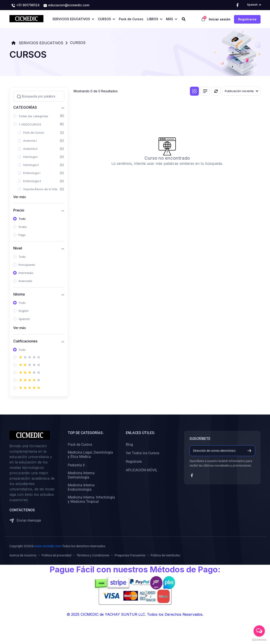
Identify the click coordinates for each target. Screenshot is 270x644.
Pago (22, 235)
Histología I (31, 157)
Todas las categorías (33, 116)
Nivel (18, 248)
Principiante (27, 265)
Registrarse (247, 19)
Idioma (19, 294)
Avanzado (25, 281)
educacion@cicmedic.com (66, 5)
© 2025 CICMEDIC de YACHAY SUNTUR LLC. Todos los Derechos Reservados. (135, 614)
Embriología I (32, 173)
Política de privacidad (56, 555)
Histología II (31, 165)
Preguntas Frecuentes (130, 555)
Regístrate (134, 462)
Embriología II (32, 181)
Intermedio (26, 273)
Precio (19, 210)
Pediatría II (76, 465)
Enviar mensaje (25, 521)
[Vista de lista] (205, 91)
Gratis (23, 227)
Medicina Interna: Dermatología (81, 475)
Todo (22, 219)
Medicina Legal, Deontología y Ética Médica (90, 454)
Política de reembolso (165, 555)
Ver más (20, 197)
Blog (129, 444)
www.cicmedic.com (48, 546)
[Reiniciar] (216, 91)
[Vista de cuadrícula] (194, 91)
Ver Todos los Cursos (143, 453)
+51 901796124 (25, 5)
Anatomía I (30, 141)
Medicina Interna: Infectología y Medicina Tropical (91, 499)
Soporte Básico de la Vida (40, 189)
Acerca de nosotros (23, 555)
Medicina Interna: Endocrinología (81, 487)
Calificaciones (25, 341)
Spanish (24, 319)
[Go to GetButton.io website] (259, 640)
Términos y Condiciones (93, 555)
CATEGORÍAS (25, 107)
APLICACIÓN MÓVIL (142, 470)
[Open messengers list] (259, 631)
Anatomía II (30, 149)
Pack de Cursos (34, 133)
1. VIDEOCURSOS (30, 125)
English (24, 311)
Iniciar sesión (220, 19)
